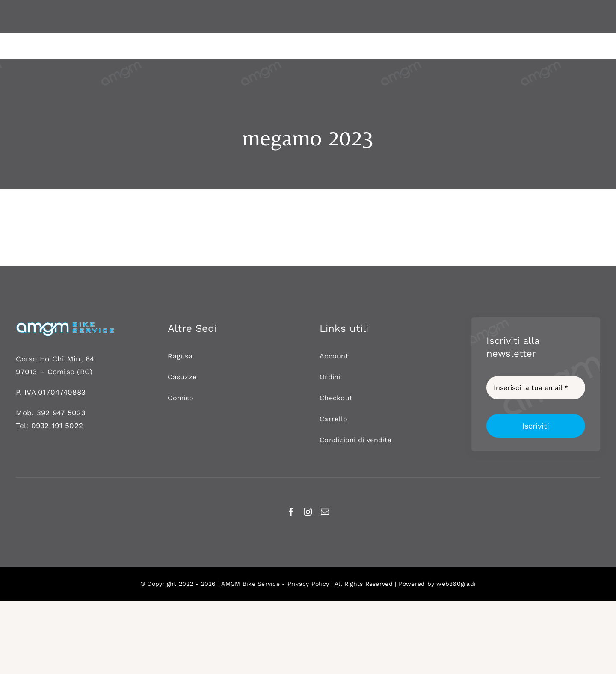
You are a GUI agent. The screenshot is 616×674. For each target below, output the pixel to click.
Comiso (61, 372)
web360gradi (456, 584)
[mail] (325, 512)
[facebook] (291, 512)
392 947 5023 (61, 413)
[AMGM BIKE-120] (65, 325)
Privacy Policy (308, 584)
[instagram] (308, 512)
